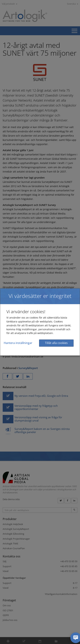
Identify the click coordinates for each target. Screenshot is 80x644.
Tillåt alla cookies (56, 343)
